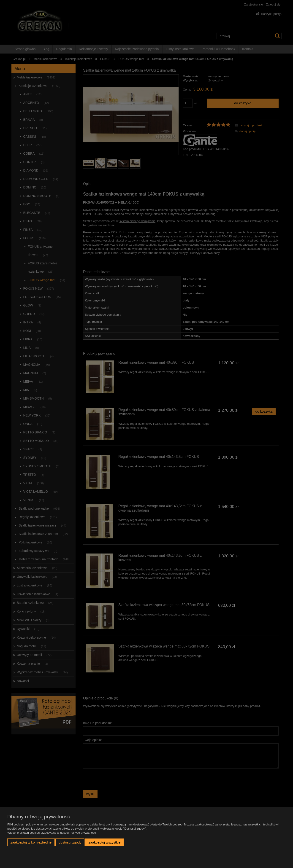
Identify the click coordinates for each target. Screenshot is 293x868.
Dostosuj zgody (70, 842)
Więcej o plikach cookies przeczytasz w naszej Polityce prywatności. (52, 833)
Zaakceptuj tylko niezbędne (31, 842)
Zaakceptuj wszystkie (104, 842)
